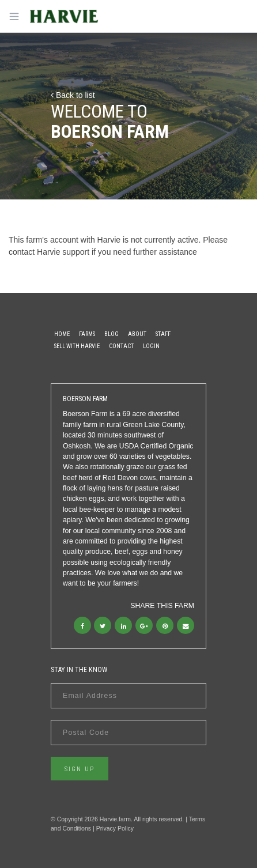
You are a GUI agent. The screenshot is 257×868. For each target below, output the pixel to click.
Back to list (73, 95)
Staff (163, 334)
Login (151, 346)
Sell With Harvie (77, 346)
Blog (112, 334)
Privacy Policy (115, 828)
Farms (87, 334)
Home (62, 334)
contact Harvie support (49, 252)
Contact (121, 346)
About (137, 334)
